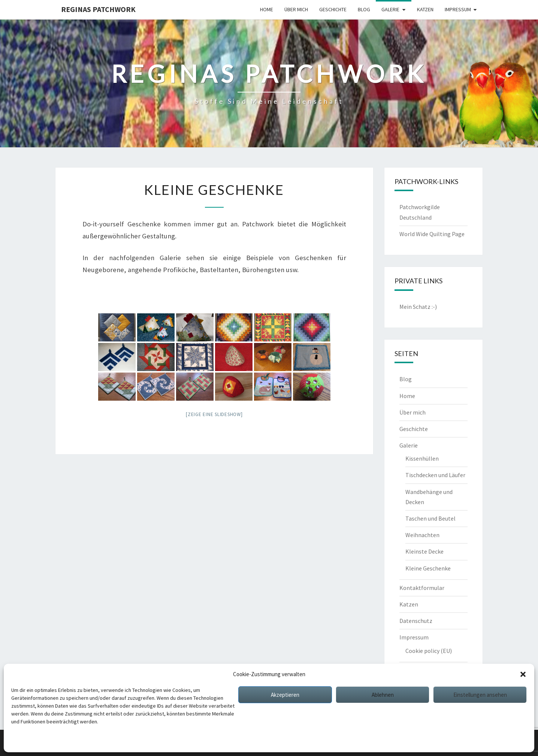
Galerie (390, 9)
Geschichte (333, 9)
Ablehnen (383, 695)
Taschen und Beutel (430, 518)
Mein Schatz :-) (418, 307)
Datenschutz (59, 741)
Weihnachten (422, 535)
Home (267, 9)
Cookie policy (26, 741)
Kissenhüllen (422, 458)
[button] (523, 674)
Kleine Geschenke (428, 568)
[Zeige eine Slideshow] (214, 414)
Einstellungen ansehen (480, 695)
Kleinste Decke (424, 551)
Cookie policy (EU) (429, 651)
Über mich (296, 9)
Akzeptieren (285, 695)
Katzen (425, 9)
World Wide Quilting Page (432, 234)
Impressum (90, 741)
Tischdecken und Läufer (435, 475)
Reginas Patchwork (98, 9)
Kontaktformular (422, 588)
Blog (364, 9)
